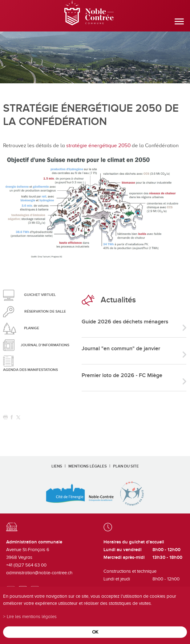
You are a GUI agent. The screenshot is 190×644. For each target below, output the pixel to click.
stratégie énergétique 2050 (98, 145)
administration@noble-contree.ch (39, 573)
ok (95, 632)
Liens (57, 466)
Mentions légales (88, 466)
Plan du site (126, 466)
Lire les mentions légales (32, 616)
